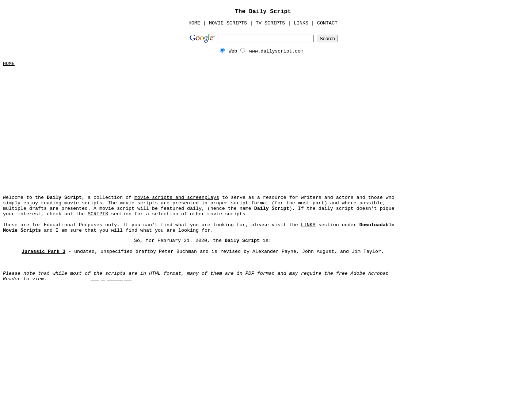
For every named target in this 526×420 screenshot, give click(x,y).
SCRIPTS (98, 214)
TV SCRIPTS (270, 23)
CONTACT (327, 23)
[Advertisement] (263, 128)
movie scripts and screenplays (177, 198)
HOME (194, 23)
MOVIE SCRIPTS (228, 23)
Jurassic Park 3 (43, 252)
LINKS (301, 23)
